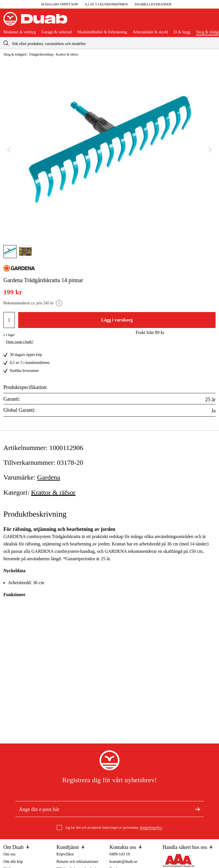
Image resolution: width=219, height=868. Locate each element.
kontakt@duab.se (123, 862)
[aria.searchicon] (6, 43)
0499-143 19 (120, 854)
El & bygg (182, 32)
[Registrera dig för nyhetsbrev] (198, 809)
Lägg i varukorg (117, 320)
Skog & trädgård (15, 54)
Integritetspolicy (151, 828)
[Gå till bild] (10, 252)
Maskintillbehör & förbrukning (102, 32)
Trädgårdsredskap (41, 54)
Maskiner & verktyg (20, 32)
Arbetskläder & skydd (150, 32)
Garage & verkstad (57, 32)
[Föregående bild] (9, 150)
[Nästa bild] (210, 150)
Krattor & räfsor (67, 54)
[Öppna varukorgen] (211, 21)
